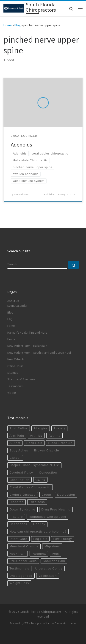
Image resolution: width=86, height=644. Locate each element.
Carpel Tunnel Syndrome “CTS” (34, 465)
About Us (13, 301)
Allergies (41, 428)
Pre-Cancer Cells (23, 561)
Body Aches (19, 450)
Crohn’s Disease (22, 495)
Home (8, 25)
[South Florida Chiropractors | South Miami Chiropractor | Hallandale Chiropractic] (14, 8)
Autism (15, 443)
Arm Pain (17, 436)
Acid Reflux (18, 428)
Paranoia (39, 554)
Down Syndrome (22, 509)
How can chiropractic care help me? (38, 532)
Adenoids (21, 145)
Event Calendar (17, 306)
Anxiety (60, 428)
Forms (11, 326)
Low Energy (63, 539)
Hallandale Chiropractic (48, 517)
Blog (18, 25)
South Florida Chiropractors (41, 612)
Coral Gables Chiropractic (30, 487)
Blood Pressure (61, 443)
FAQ (10, 319)
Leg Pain (40, 539)
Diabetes (16, 502)
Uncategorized (21, 576)
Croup (46, 495)
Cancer (15, 458)
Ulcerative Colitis (49, 568)
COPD (40, 480)
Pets (55, 554)
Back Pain (34, 443)
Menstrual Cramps (24, 546)
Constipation (19, 480)
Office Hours (15, 366)
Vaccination (47, 576)
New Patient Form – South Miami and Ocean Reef (39, 353)
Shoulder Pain (54, 561)
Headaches (18, 524)
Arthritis (36, 436)
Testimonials (15, 386)
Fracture (16, 517)
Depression (66, 495)
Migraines (52, 546)
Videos (12, 393)
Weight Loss (19, 583)
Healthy (39, 524)
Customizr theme (65, 623)
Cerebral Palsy (21, 473)
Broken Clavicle (47, 450)
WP (26, 623)
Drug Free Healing (56, 509)
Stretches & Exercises (21, 379)
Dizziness (37, 502)
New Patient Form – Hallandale (27, 346)
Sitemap (13, 373)
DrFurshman (22, 194)
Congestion (48, 473)
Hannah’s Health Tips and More (27, 333)
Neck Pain (18, 554)
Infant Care (18, 539)
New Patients (16, 359)
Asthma (55, 436)
